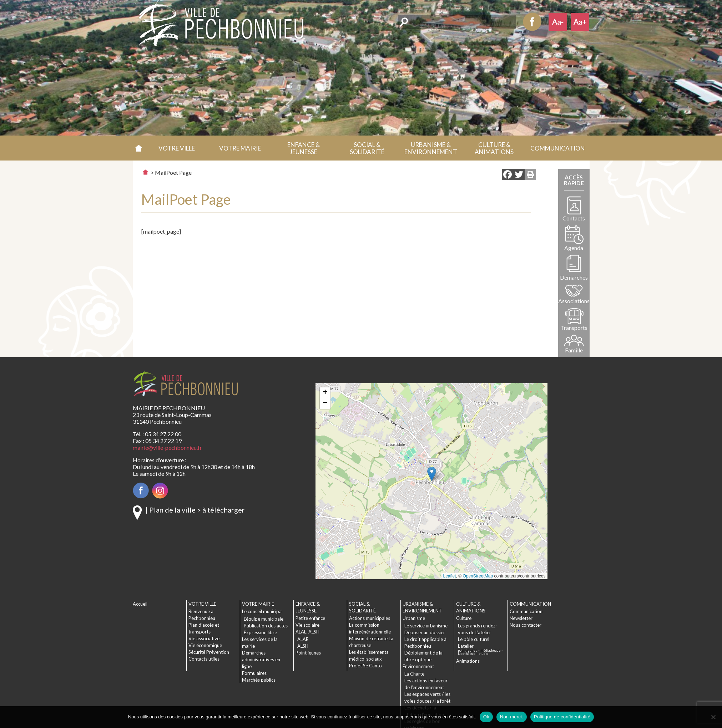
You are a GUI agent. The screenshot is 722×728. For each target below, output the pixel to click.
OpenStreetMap (478, 576)
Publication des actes (266, 626)
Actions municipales (370, 618)
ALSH (303, 646)
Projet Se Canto (365, 666)
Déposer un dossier (425, 632)
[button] (177, 148)
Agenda (574, 248)
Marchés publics (259, 680)
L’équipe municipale (264, 619)
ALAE (303, 639)
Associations (574, 301)
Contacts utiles (204, 659)
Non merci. (512, 717)
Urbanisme (414, 618)
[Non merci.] (713, 717)
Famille (574, 350)
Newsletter (521, 618)
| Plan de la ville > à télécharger (195, 510)
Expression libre (260, 632)
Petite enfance (310, 618)
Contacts (574, 218)
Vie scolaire (307, 625)
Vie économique (205, 645)
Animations (468, 661)
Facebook (532, 22)
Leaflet (450, 576)
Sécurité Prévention (209, 652)
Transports (574, 328)
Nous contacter (526, 625)
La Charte (414, 674)
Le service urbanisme (426, 626)
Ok (486, 717)
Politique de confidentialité (562, 717)
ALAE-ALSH (307, 632)
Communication (526, 611)
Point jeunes (308, 653)
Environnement (418, 666)
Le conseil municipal (262, 611)
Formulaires (254, 673)
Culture (464, 618)
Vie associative (204, 638)
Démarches (574, 277)
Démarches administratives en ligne (261, 660)
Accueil (139, 148)
